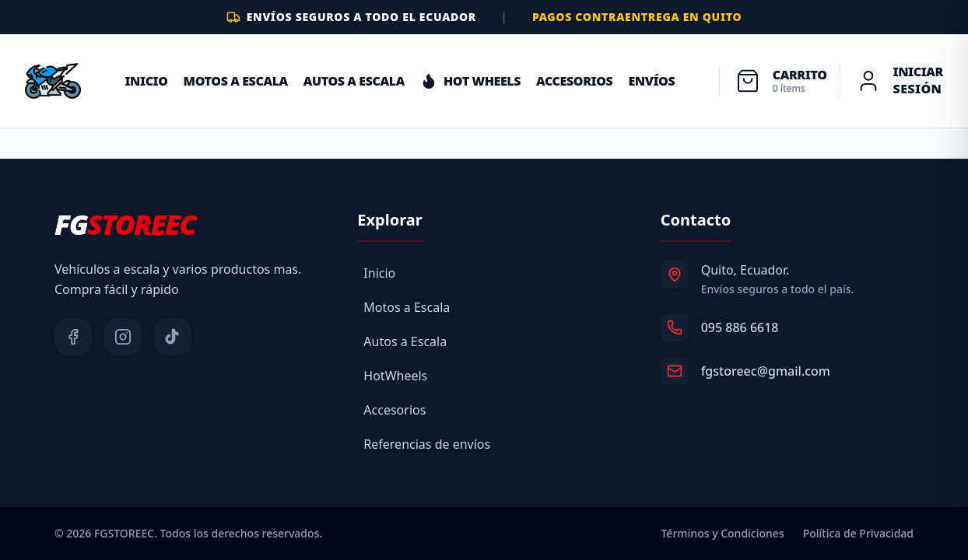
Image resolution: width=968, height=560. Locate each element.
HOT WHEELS (470, 81)
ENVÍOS (651, 81)
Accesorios (395, 410)
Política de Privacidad (858, 533)
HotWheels (395, 376)
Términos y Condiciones (722, 533)
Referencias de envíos (427, 444)
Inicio (146, 81)
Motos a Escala (236, 81)
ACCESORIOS (574, 81)
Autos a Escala (354, 81)
